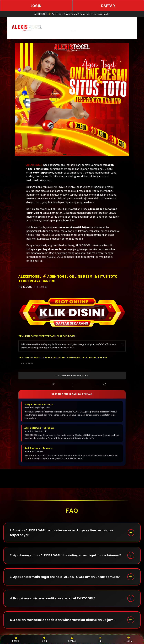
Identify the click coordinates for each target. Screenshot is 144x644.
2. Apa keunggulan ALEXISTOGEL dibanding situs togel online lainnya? (65, 555)
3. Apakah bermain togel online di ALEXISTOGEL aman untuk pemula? (65, 577)
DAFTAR (108, 6)
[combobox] (72, 346)
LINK (100, 639)
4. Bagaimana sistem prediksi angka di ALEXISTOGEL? (52, 598)
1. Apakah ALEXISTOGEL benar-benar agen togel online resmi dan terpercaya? (61, 533)
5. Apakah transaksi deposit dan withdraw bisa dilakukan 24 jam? (63, 620)
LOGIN (36, 6)
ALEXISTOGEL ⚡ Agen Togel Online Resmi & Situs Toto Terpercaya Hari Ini (72, 14)
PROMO (16, 639)
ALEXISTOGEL (34, 165)
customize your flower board (72, 375)
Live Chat (128, 639)
